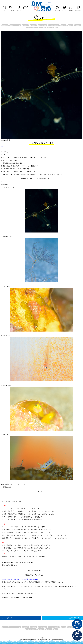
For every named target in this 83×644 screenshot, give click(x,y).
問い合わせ (78, 10)
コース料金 (57, 10)
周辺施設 (71, 10)
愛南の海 (12, 10)
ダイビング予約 (77, 624)
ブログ (5, 10)
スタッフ (26, 10)
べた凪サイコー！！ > (75, 618)
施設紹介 (19, 10)
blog (2, 146)
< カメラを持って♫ (7, 618)
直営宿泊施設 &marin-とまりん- (77, 635)
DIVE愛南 (41, 6)
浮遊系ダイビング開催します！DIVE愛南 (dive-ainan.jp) (20, 579)
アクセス (64, 10)
